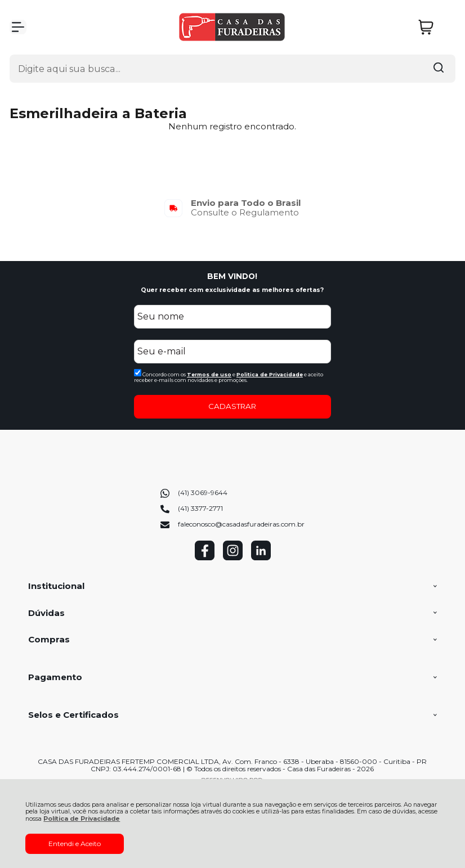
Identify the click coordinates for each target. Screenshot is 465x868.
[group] (233, 208)
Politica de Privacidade (270, 374)
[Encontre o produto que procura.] (439, 69)
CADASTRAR (232, 406)
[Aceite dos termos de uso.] (138, 373)
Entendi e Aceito (75, 844)
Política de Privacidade (82, 819)
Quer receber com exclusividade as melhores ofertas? (232, 290)
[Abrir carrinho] (434, 27)
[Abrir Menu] (18, 27)
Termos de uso (209, 374)
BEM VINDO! (232, 276)
